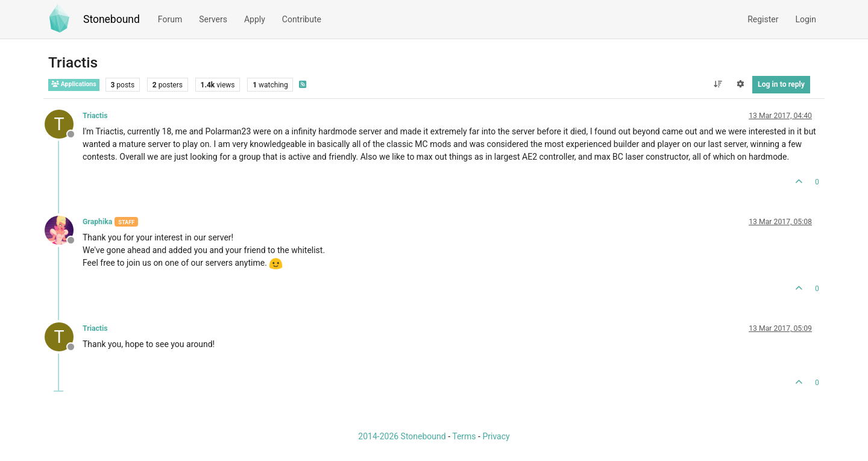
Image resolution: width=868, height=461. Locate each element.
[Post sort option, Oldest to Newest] (718, 84)
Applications (74, 84)
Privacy (496, 436)
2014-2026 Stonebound (402, 436)
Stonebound (112, 19)
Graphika (97, 222)
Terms (464, 436)
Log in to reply (781, 84)
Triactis (95, 116)
